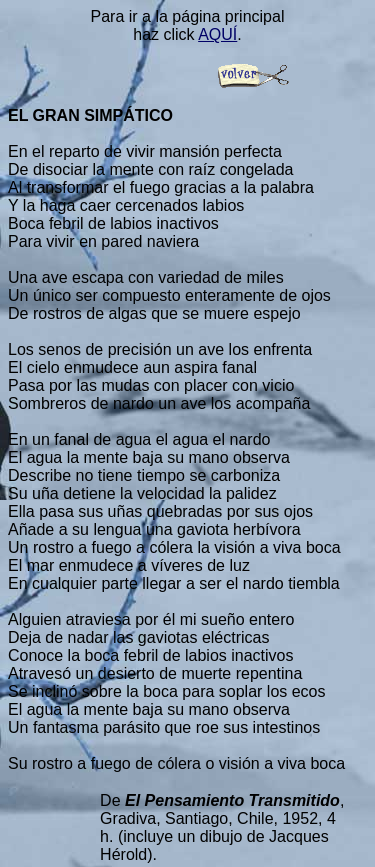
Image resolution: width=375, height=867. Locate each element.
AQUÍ (217, 34)
